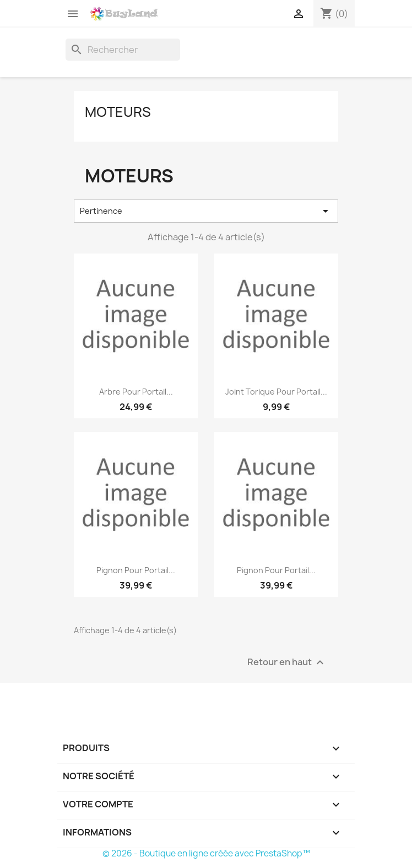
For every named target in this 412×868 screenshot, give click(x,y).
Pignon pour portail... (136, 570)
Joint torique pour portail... (276, 392)
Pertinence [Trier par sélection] (206, 211)
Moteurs (118, 112)
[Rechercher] (123, 50)
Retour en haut (287, 662)
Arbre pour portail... (136, 392)
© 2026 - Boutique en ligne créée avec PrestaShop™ (206, 853)
